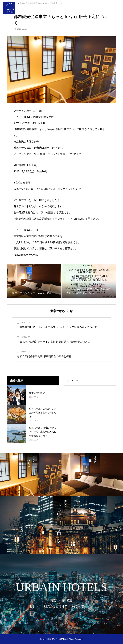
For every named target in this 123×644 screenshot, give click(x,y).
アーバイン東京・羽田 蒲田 (29, 154)
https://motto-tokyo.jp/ (26, 255)
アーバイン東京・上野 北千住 (64, 154)
